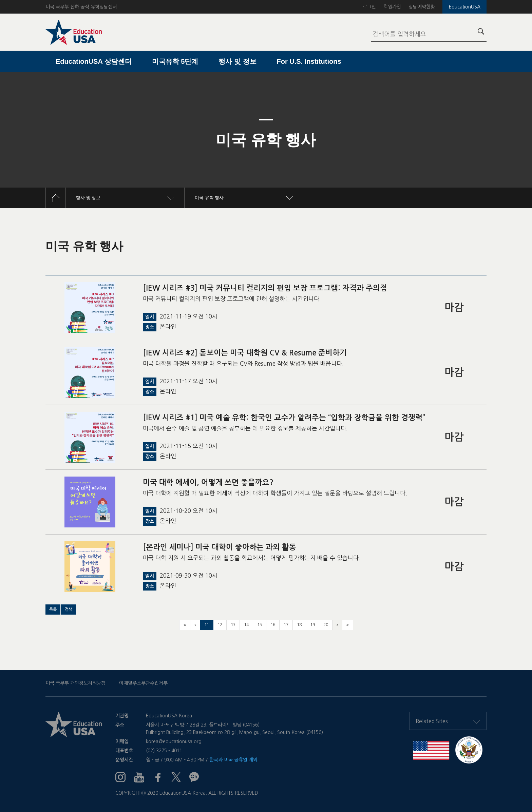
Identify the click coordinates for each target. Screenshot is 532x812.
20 (326, 625)
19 (312, 625)
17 (286, 625)
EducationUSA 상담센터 (94, 61)
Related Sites (448, 721)
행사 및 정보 (237, 61)
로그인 (369, 7)
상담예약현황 (422, 7)
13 (233, 625)
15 (260, 625)
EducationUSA (465, 7)
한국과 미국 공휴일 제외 (233, 760)
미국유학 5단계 (175, 61)
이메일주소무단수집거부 (143, 683)
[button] (53, 610)
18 (299, 625)
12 (220, 625)
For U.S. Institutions (309, 61)
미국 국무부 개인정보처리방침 (75, 683)
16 (273, 625)
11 (207, 625)
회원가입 (392, 7)
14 (246, 625)
